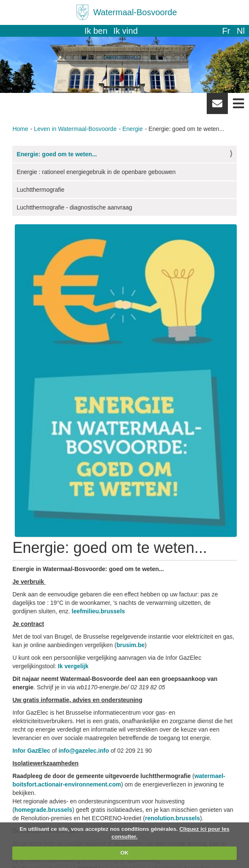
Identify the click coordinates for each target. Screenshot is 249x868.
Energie (133, 129)
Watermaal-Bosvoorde (135, 12)
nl (241, 31)
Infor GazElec (31, 751)
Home (20, 129)
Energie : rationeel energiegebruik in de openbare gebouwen (96, 172)
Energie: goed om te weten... (57, 154)
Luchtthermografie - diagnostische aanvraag (74, 207)
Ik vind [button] (126, 31)
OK (125, 853)
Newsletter (217, 106)
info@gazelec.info (83, 751)
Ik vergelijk (73, 666)
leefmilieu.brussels (99, 611)
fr (226, 31)
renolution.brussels (172, 818)
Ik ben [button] (96, 31)
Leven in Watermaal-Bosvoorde (75, 129)
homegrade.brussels (43, 810)
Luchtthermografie (40, 190)
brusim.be (130, 645)
